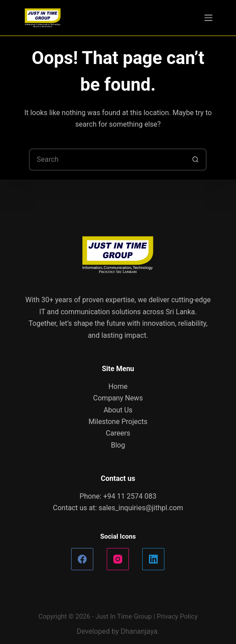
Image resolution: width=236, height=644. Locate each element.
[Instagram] (118, 559)
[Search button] (196, 160)
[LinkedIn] (153, 559)
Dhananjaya (139, 631)
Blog (118, 445)
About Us (118, 410)
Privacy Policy (177, 616)
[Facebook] (82, 559)
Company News (118, 398)
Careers (118, 433)
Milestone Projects (118, 422)
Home (118, 386)
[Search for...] (107, 160)
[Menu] (208, 18)
